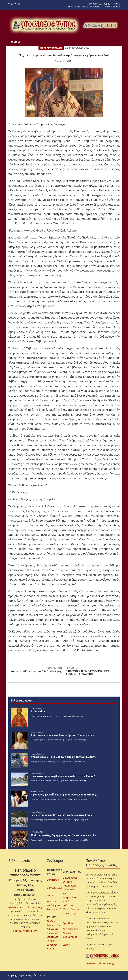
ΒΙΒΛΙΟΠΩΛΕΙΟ (112, 7)
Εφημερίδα (53, 880)
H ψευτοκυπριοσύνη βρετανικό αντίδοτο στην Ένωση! (63, 776)
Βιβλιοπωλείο (54, 888)
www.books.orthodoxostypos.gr (26, 907)
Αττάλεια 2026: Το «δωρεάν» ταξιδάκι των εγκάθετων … (64, 757)
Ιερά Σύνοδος (70, 937)
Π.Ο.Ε (117, 4)
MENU (16, 42)
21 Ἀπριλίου (38, 712)
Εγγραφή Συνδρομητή (100, 4)
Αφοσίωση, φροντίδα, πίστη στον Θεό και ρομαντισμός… (64, 795)
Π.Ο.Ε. (50, 895)
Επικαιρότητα (70, 913)
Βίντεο (66, 945)
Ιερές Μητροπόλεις (51, 48)
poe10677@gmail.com (25, 931)
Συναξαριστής (55, 909)
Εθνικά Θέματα (71, 909)
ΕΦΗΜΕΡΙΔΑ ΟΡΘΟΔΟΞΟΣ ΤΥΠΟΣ (85, 7)
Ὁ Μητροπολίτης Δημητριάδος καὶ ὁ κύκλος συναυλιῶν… (64, 835)
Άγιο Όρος (68, 923)
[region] (100, 25)
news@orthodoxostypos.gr (100, 963)
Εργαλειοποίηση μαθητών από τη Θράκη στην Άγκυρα (62, 815)
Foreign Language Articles (52, 945)
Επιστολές (52, 937)
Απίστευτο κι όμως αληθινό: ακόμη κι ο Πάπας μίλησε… (63, 735)
